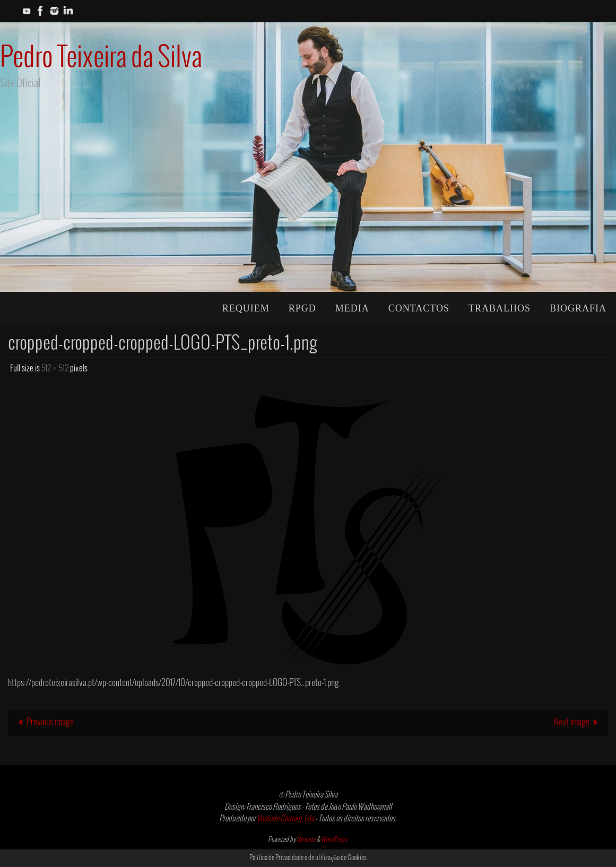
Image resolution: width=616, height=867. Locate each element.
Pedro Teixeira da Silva (101, 58)
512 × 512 (55, 369)
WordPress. (335, 840)
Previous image (44, 722)
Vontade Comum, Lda (285, 819)
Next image (578, 722)
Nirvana (306, 840)
